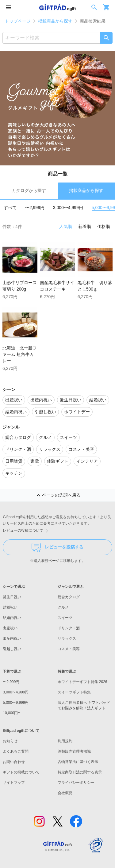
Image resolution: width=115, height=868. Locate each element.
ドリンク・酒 (69, 628)
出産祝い (10, 628)
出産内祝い (12, 638)
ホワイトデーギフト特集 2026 (82, 682)
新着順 (85, 226)
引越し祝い (12, 649)
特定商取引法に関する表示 (80, 772)
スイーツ (65, 618)
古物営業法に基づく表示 (78, 762)
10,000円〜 (12, 713)
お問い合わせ (14, 762)
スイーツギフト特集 (74, 692)
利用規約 (65, 741)
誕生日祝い (12, 597)
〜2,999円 (35, 208)
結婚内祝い (12, 618)
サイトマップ (14, 783)
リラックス (67, 638)
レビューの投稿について (27, 531)
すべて (10, 208)
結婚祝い (10, 607)
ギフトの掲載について (21, 772)
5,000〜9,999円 (16, 703)
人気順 (66, 226)
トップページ (18, 21)
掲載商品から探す (55, 21)
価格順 (104, 226)
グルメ (63, 607)
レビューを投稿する (57, 547)
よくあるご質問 (16, 751)
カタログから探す (29, 190)
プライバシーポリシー (76, 783)
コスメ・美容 (69, 649)
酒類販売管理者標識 (74, 751)
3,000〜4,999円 (68, 208)
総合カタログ (69, 597)
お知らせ (10, 741)
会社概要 (65, 793)
